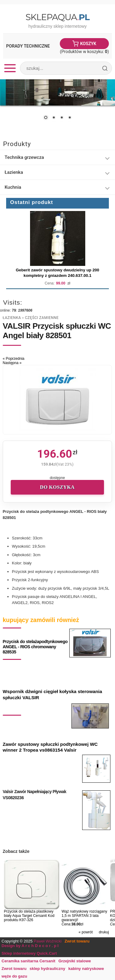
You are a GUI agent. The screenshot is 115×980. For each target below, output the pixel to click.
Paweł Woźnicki (48, 941)
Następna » (12, 363)
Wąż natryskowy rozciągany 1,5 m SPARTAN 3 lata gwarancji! (84, 916)
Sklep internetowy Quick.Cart (29, 953)
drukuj (104, 932)
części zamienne (42, 318)
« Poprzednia (14, 359)
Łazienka (12, 318)
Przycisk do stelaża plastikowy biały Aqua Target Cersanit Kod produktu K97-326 (29, 916)
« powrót (86, 932)
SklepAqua (57, 17)
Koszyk (88, 44)
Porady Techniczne (28, 46)
